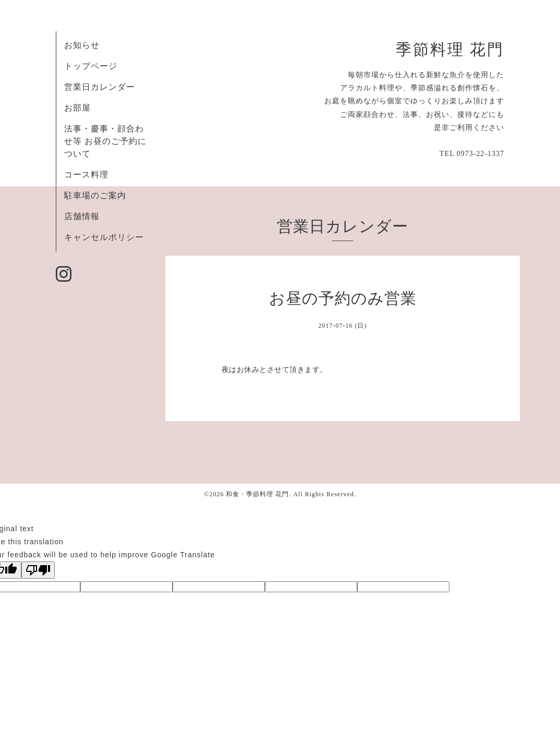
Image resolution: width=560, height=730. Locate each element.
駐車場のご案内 (95, 195)
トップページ (91, 66)
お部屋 (77, 108)
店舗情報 (82, 216)
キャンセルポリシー (104, 237)
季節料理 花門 (450, 50)
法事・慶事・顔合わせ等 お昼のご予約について (105, 141)
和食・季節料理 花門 (257, 494)
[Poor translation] (38, 570)
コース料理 (86, 175)
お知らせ (82, 45)
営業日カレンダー (100, 87)
